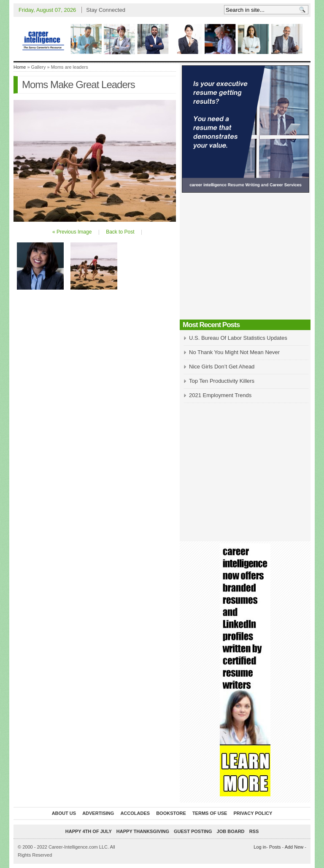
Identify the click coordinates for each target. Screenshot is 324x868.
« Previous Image (72, 232)
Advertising (98, 813)
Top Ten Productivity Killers (222, 381)
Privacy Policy (253, 813)
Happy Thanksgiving (143, 831)
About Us (64, 813)
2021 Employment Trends (220, 395)
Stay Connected (106, 10)
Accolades (135, 813)
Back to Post (120, 232)
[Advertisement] (245, 258)
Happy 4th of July (89, 831)
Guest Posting (193, 831)
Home (20, 67)
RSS (254, 831)
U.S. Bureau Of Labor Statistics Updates (238, 338)
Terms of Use (210, 813)
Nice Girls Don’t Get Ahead (222, 367)
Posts (275, 847)
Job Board (231, 831)
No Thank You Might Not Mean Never (234, 352)
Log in (260, 847)
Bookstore (171, 813)
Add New (294, 847)
